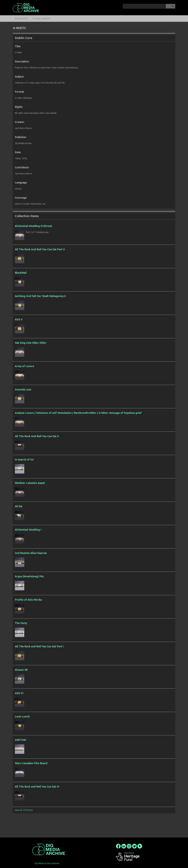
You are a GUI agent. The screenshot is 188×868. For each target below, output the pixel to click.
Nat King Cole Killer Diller (31, 343)
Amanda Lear (23, 389)
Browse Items (21, 19)
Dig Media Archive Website (47, 863)
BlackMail (21, 273)
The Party (21, 623)
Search (173, 6)
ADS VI (19, 693)
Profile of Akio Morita (28, 600)
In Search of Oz (24, 460)
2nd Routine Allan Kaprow (31, 553)
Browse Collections (42, 19)
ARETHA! (20, 740)
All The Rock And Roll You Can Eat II (37, 436)
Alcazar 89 (21, 670)
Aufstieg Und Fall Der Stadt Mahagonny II (40, 296)
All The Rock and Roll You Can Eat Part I (39, 646)
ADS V (19, 319)
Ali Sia (19, 506)
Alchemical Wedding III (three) (33, 226)
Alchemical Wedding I (28, 530)
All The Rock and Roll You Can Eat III (37, 787)
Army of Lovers (24, 366)
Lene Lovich (22, 716)
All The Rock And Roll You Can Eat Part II (40, 249)
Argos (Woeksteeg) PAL (30, 576)
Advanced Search (168, 6)
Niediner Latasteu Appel (30, 483)
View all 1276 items (24, 810)
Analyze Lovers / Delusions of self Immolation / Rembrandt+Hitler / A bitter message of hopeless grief (78, 413)
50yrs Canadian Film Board (31, 763)
